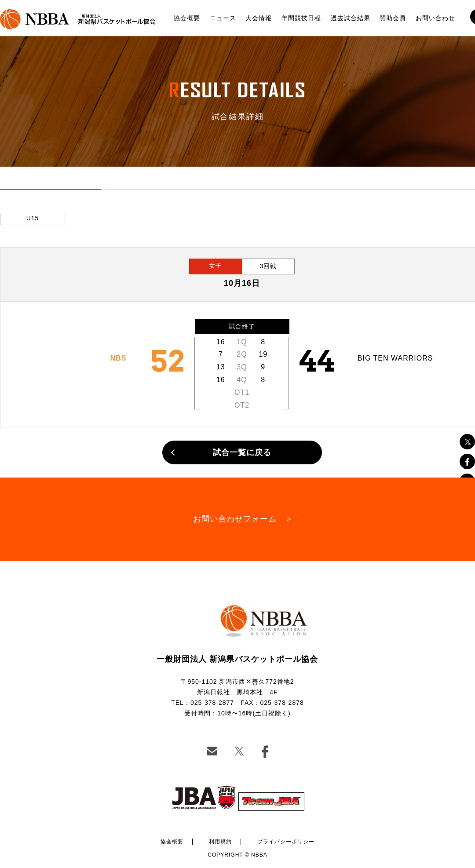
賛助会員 (393, 18)
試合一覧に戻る (242, 452)
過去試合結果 (351, 18)
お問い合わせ (435, 18)
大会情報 (259, 18)
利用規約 (220, 842)
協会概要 (187, 18)
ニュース (223, 18)
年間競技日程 (301, 18)
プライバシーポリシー (286, 842)
